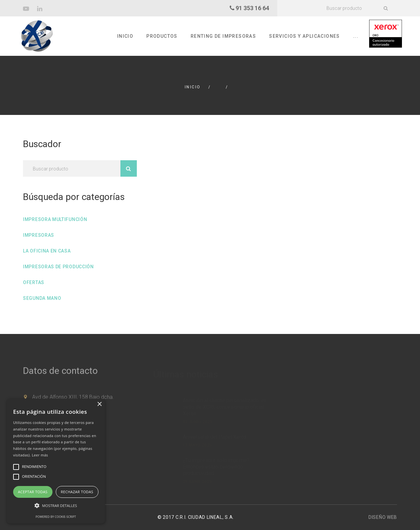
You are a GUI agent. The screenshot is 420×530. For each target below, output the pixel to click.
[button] (56, 506)
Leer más (40, 455)
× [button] (99, 404)
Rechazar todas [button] (77, 492)
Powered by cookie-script (56, 517)
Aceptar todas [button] (33, 492)
